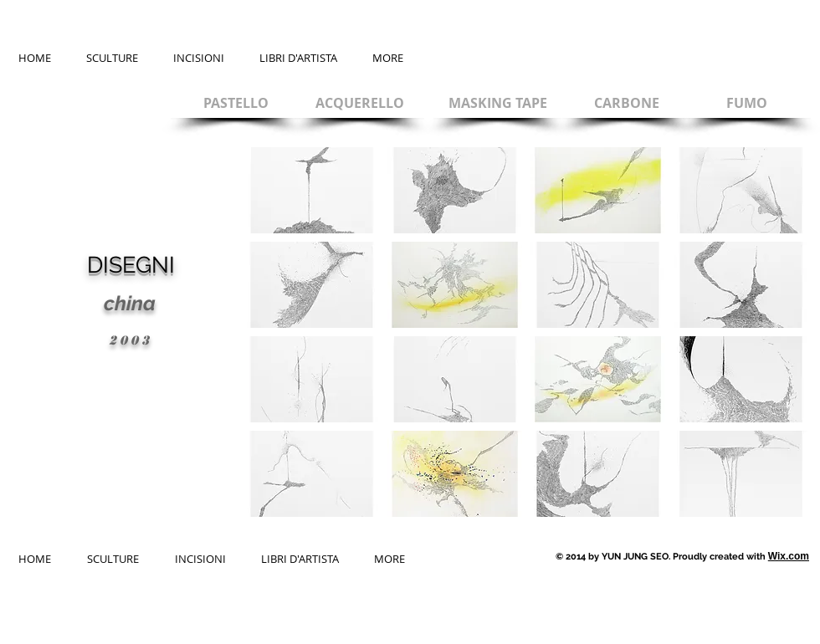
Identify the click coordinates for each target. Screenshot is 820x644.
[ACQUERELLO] (359, 103)
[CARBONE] (626, 103)
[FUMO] (747, 103)
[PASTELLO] (236, 103)
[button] (312, 190)
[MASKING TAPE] (497, 103)
